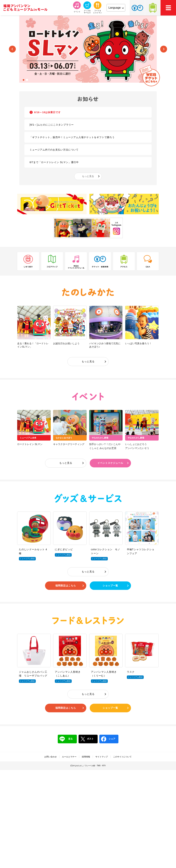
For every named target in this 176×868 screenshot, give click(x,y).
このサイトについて (122, 757)
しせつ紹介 (28, 261)
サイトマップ (102, 757)
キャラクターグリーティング (69, 444)
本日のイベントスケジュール (76, 261)
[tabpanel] (88, 49)
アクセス (153, 8)
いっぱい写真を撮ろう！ (138, 343)
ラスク (131, 672)
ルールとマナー (69, 757)
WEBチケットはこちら (150, 76)
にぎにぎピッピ (64, 549)
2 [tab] (27, 80)
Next (164, 49)
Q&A (148, 261)
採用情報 (86, 757)
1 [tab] (24, 80)
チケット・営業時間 (137, 8)
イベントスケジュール (110, 463)
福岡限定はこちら (66, 586)
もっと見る (88, 176)
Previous (12, 49)
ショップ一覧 (110, 586)
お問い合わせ (51, 757)
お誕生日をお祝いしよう (66, 343)
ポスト (87, 739)
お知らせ (88, 99)
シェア (108, 739)
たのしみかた (88, 292)
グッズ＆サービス (88, 498)
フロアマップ (52, 261)
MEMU (168, 8)
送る (66, 739)
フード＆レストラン (88, 620)
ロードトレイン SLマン (30, 444)
